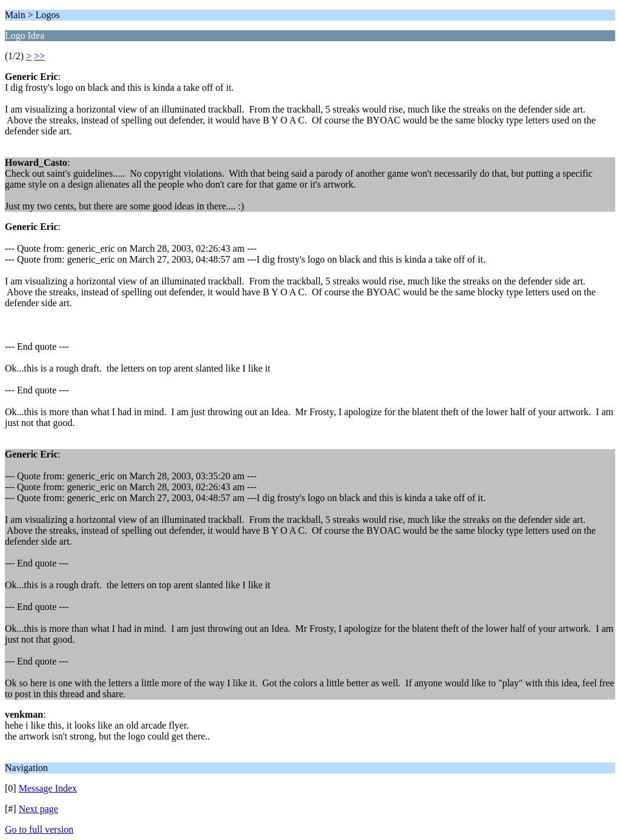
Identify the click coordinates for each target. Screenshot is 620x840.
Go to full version (39, 829)
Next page (38, 809)
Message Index (48, 788)
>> (39, 56)
